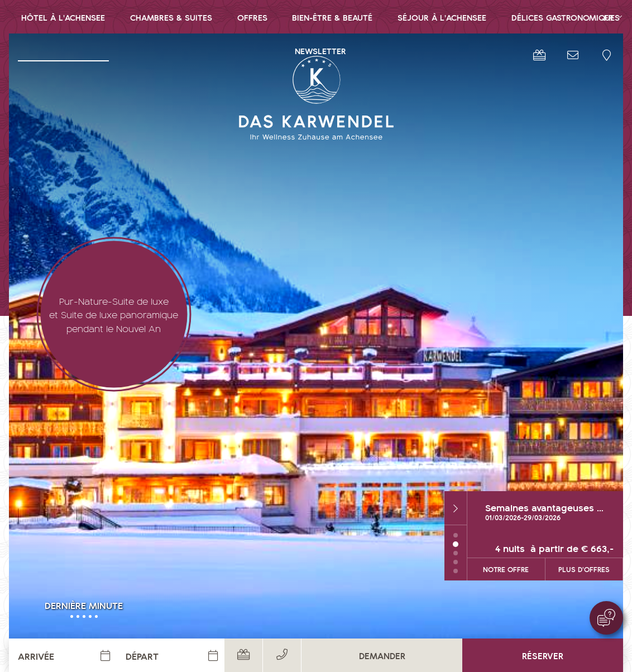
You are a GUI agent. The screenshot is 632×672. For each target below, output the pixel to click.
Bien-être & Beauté (332, 17)
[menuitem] (63, 17)
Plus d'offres (584, 548)
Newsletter (320, 51)
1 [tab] (456, 515)
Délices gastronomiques (566, 17)
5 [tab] (456, 550)
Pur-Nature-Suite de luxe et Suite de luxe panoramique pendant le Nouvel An (114, 314)
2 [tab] (456, 524)
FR (609, 17)
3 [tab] (456, 532)
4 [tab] (456, 541)
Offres (252, 17)
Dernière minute (84, 605)
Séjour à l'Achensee (442, 17)
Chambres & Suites (171, 17)
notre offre (506, 548)
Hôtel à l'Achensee (63, 17)
